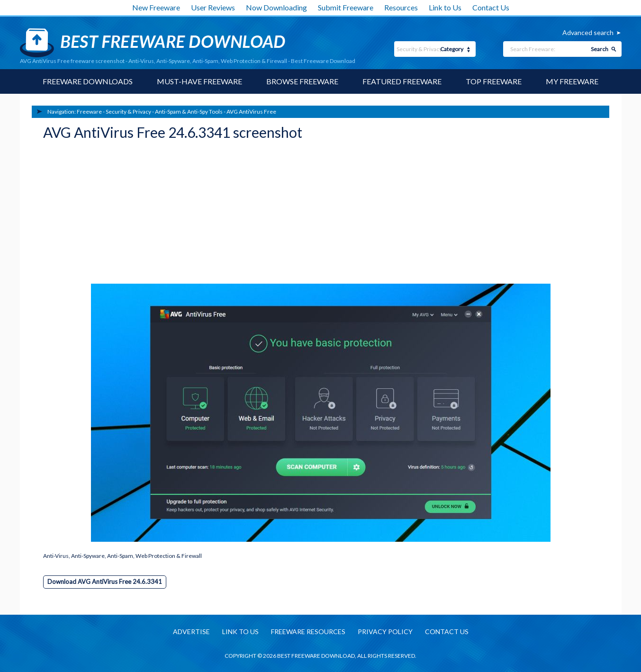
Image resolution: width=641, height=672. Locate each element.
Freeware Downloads (88, 81)
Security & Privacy (128, 112)
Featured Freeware (402, 81)
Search (600, 49)
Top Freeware (494, 81)
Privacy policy (385, 632)
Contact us (447, 632)
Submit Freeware (346, 7)
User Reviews (213, 7)
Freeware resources (308, 632)
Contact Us (491, 7)
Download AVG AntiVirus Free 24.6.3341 (105, 582)
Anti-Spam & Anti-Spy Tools (189, 112)
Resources (401, 7)
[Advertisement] (114, 215)
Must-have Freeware (199, 81)
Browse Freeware (302, 81)
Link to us (240, 632)
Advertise (191, 632)
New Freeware (156, 7)
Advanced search (588, 32)
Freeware (89, 112)
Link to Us (445, 7)
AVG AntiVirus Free (251, 112)
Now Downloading (276, 7)
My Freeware (572, 81)
